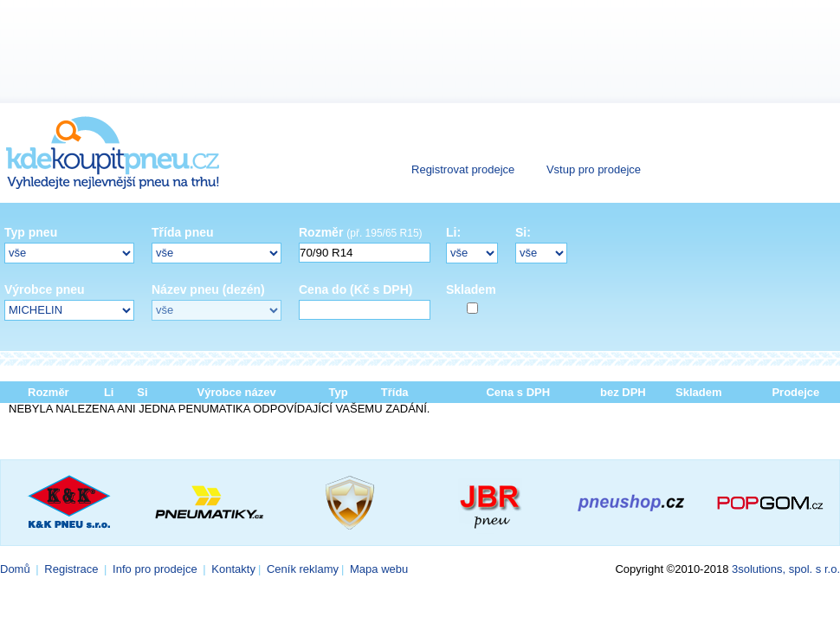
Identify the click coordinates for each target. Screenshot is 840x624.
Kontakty (233, 569)
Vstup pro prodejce (594, 169)
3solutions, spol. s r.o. (786, 569)
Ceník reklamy (303, 569)
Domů (15, 569)
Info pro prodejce (155, 569)
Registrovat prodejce (463, 169)
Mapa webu (379, 569)
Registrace (71, 569)
